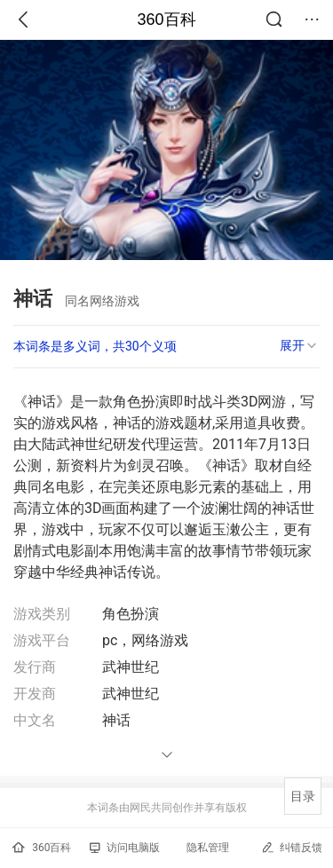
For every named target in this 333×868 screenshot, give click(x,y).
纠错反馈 (292, 847)
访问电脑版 (125, 848)
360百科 (166, 20)
